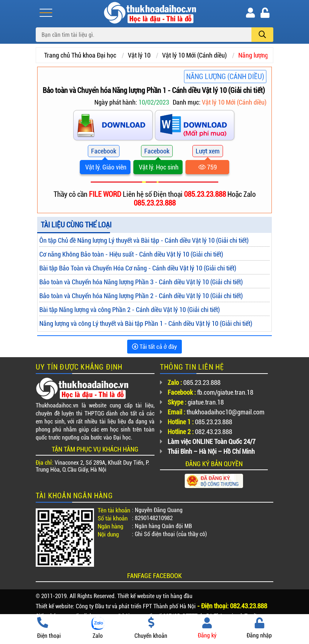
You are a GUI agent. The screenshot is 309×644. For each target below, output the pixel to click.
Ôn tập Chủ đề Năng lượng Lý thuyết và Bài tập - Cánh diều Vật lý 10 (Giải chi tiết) (144, 240)
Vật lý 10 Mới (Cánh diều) (194, 55)
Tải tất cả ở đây (154, 347)
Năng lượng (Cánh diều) (225, 77)
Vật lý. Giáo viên (105, 167)
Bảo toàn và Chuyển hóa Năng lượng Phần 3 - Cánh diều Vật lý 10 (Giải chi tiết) (141, 282)
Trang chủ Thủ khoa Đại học (80, 55)
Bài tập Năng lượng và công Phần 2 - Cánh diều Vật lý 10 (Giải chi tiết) (130, 310)
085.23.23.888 (206, 194)
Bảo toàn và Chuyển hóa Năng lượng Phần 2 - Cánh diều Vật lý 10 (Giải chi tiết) (141, 296)
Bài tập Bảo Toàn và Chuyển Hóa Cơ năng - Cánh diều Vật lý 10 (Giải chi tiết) (138, 268)
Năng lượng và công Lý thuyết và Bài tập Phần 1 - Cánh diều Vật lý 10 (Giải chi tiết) (146, 323)
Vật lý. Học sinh (158, 167)
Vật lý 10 (139, 55)
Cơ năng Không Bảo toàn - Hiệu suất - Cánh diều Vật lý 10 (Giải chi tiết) (131, 254)
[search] (262, 35)
